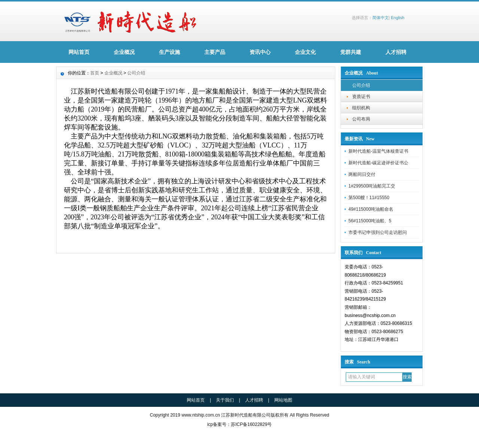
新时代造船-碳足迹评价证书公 (378, 163)
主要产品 (215, 52)
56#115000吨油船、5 (370, 221)
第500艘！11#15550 (369, 198)
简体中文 (381, 18)
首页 (95, 73)
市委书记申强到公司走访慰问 (378, 232)
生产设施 (170, 52)
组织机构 (361, 108)
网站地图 (283, 400)
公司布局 (361, 119)
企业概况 (124, 52)
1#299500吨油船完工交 (372, 186)
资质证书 (361, 97)
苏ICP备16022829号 (251, 424)
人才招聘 (396, 52)
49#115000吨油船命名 (371, 209)
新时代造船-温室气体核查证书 (378, 151)
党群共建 (351, 52)
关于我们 (225, 400)
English (397, 18)
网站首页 (79, 52)
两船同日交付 (362, 174)
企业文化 (305, 52)
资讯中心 (260, 52)
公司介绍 (361, 85)
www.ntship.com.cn (201, 415)
